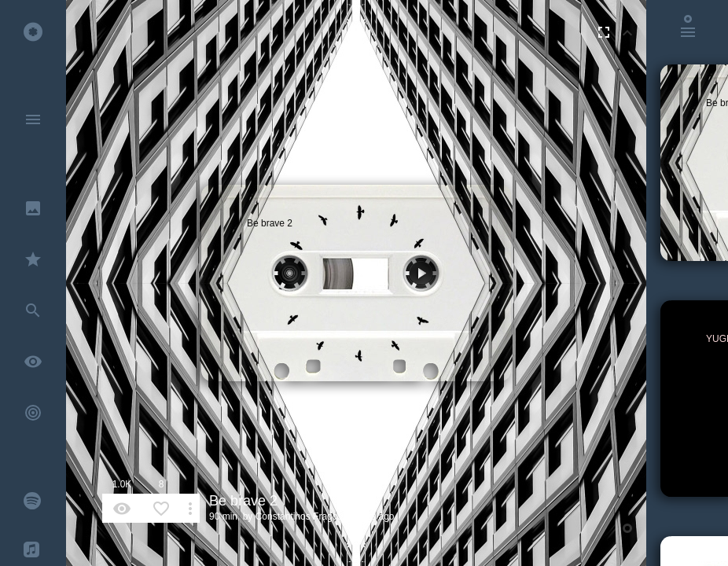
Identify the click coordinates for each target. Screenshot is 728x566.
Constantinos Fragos (299, 516)
